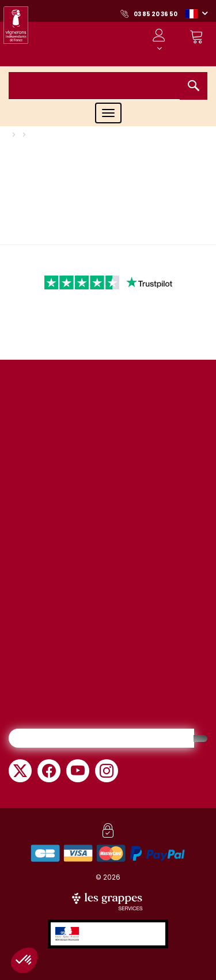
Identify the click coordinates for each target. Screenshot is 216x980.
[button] (196, 13)
